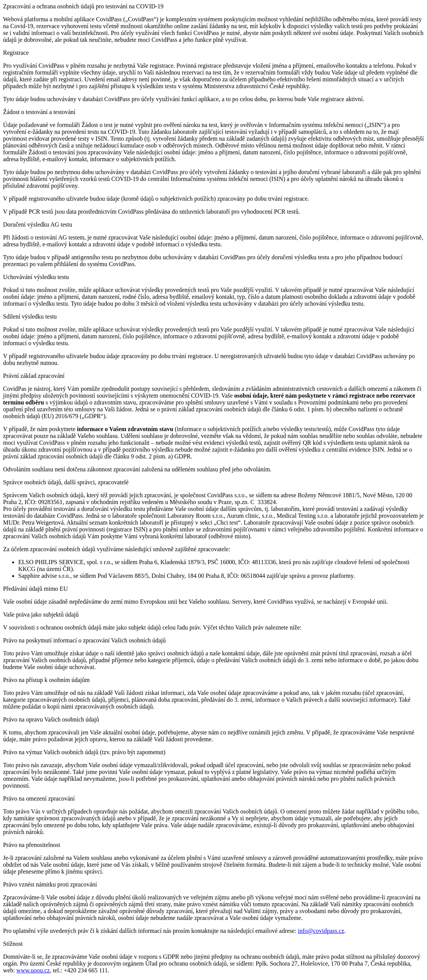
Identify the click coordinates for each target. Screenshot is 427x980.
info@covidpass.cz (321, 931)
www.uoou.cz (33, 970)
